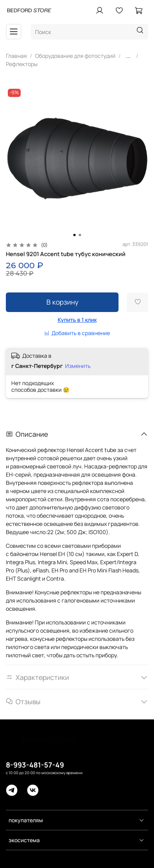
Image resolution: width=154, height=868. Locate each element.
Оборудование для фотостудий (75, 56)
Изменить (78, 366)
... (128, 56)
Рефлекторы (22, 64)
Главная (16, 56)
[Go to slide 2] (80, 235)
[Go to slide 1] (74, 235)
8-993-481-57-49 (35, 765)
